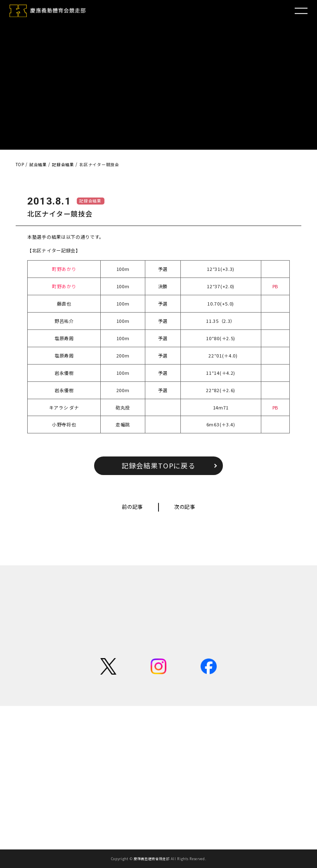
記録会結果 (90, 201)
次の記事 (185, 507)
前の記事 (132, 507)
